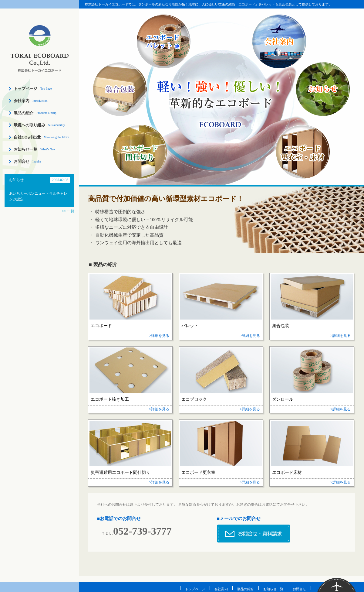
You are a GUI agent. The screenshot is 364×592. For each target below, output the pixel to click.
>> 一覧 (68, 211)
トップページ (25, 89)
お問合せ (22, 161)
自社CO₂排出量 (27, 137)
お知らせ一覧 (25, 149)
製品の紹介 (24, 113)
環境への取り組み (29, 125)
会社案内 (22, 101)
